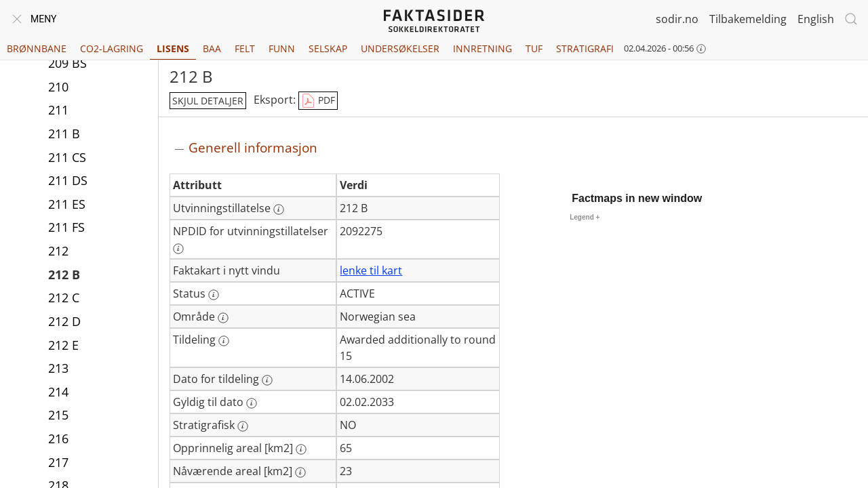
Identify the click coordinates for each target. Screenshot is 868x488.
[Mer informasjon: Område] (223, 318)
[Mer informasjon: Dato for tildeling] (267, 380)
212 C (64, 298)
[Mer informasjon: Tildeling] (224, 341)
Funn (282, 48)
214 (58, 392)
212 (58, 251)
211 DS (68, 180)
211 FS (66, 227)
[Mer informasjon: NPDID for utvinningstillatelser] (178, 249)
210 (58, 87)
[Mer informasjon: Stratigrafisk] (243, 426)
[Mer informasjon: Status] (214, 295)
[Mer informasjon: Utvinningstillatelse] (279, 209)
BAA (212, 48)
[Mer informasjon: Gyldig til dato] (252, 403)
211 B (64, 134)
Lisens (173, 48)
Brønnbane (37, 48)
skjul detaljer (208, 101)
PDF (318, 101)
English (816, 19)
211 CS (67, 157)
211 (58, 110)
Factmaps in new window (637, 198)
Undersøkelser (400, 48)
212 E (63, 345)
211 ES (67, 204)
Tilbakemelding (748, 19)
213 (58, 368)
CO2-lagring (112, 48)
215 (58, 415)
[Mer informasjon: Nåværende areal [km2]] (300, 472)
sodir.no (677, 19)
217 (58, 462)
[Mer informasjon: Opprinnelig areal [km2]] (301, 449)
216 (58, 439)
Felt (245, 48)
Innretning (482, 48)
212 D (64, 321)
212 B (64, 274)
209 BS (67, 63)
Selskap (328, 48)
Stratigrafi (585, 48)
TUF (534, 48)
